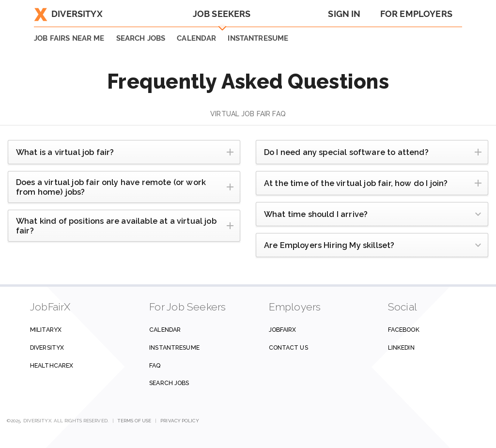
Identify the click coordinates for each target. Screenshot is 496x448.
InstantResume (174, 348)
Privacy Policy (179, 421)
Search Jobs (169, 383)
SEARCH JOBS (141, 38)
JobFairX (283, 330)
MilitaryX (46, 330)
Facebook (404, 330)
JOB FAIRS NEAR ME (69, 38)
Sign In (344, 14)
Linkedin (401, 348)
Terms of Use (134, 421)
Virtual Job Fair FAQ (248, 114)
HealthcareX (52, 365)
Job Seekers (222, 14)
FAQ (155, 365)
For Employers (416, 14)
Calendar (196, 38)
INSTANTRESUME (258, 38)
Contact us (288, 348)
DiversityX (68, 14)
